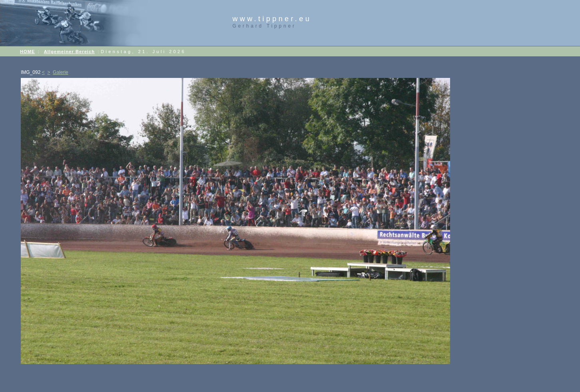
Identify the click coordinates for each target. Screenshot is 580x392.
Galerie (61, 72)
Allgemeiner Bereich (69, 52)
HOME (27, 52)
